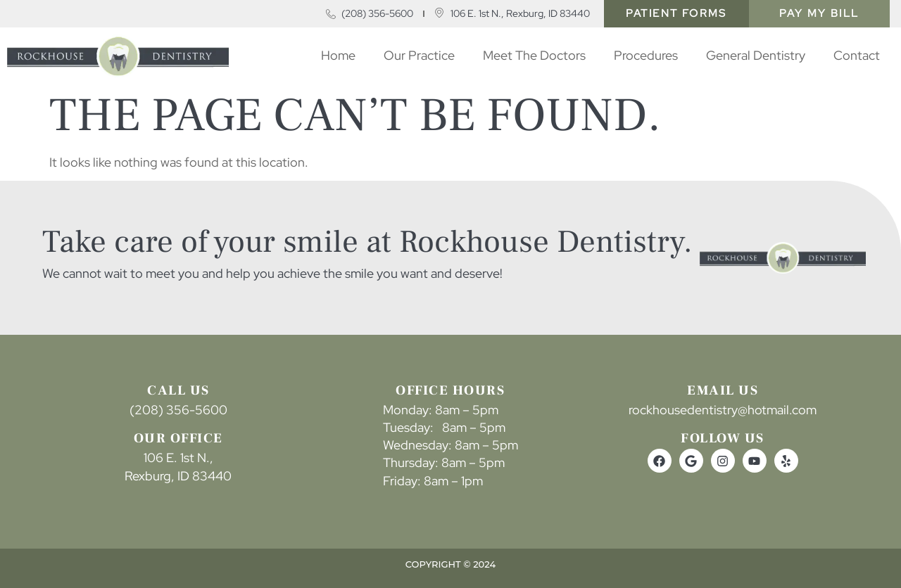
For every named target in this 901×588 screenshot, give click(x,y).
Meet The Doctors (534, 55)
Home (338, 55)
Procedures (646, 55)
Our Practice (419, 55)
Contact (857, 55)
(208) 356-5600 (178, 410)
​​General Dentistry (756, 55)
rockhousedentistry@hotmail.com (723, 410)
